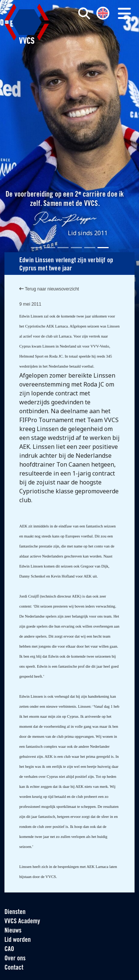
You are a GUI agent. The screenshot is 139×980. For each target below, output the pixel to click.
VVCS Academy (22, 922)
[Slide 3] (63, 248)
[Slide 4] (76, 248)
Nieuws (13, 931)
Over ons (15, 959)
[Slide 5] (90, 248)
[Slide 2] (50, 248)
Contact (14, 968)
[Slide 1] (36, 248)
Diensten (15, 912)
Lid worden (18, 940)
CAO (9, 949)
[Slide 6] (103, 248)
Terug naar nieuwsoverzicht (49, 289)
